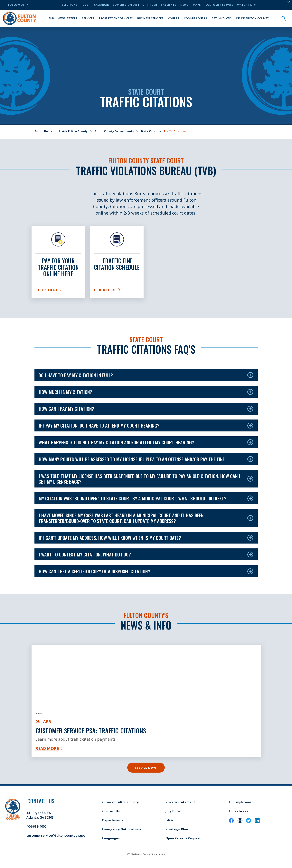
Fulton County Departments (114, 131)
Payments (169, 5)
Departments (113, 820)
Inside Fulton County (252, 18)
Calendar (101, 5)
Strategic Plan (177, 829)
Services (88, 18)
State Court (149, 131)
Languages (111, 838)
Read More (49, 748)
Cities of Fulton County (120, 802)
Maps (197, 5)
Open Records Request (183, 838)
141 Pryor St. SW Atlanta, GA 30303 (40, 815)
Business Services (150, 18)
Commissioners (195, 18)
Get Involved (221, 18)
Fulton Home (43, 131)
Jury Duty (173, 811)
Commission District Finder (135, 5)
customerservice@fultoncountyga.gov (56, 835)
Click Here (58, 291)
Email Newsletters (63, 18)
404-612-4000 (36, 826)
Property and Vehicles (116, 18)
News (184, 5)
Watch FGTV (246, 5)
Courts (174, 18)
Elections (70, 5)
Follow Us (18, 5)
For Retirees (238, 811)
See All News (146, 768)
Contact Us (111, 811)
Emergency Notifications (122, 829)
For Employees (240, 802)
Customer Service (219, 5)
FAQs (169, 820)
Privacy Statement (180, 802)
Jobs (85, 5)
